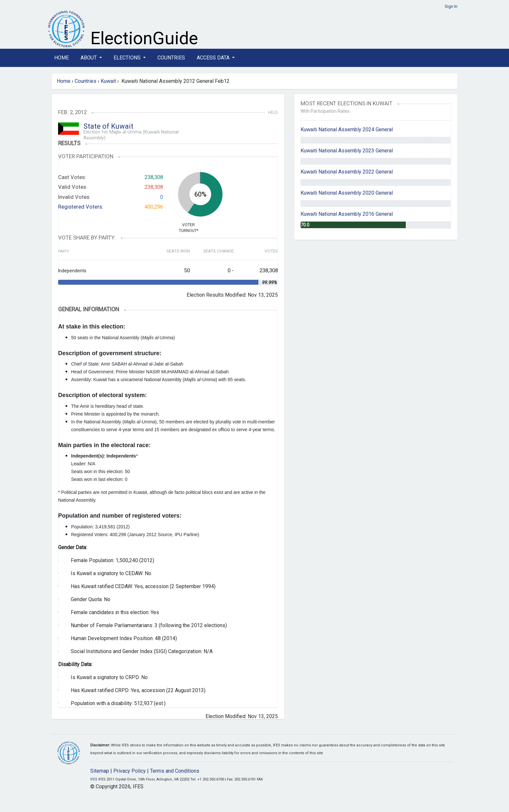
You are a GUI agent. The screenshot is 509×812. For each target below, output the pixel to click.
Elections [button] (128, 58)
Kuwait (108, 81)
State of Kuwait (108, 126)
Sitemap (100, 771)
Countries (171, 58)
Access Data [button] (214, 58)
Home (62, 58)
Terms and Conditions (175, 771)
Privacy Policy (130, 771)
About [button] (89, 58)
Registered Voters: (81, 207)
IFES (94, 779)
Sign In (451, 6)
